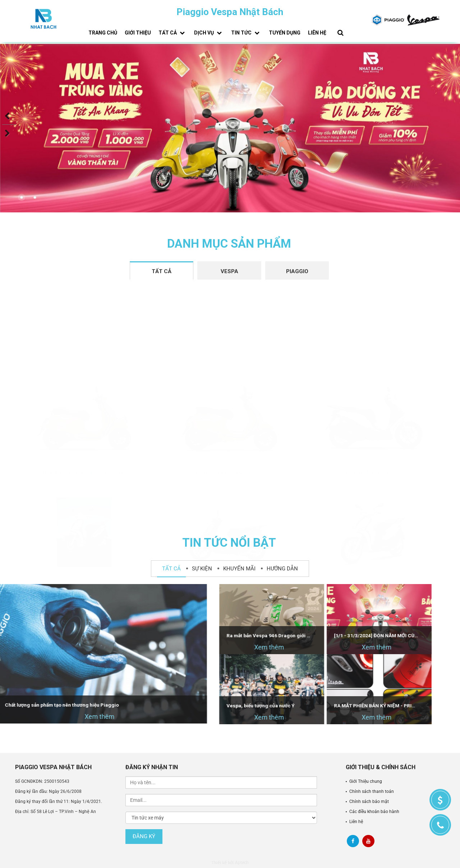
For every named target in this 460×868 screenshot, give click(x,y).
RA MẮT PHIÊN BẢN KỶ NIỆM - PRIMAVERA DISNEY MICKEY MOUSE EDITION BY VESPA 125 (315, 706)
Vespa (229, 271)
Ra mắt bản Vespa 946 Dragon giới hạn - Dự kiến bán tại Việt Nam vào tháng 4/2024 (208, 636)
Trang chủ (103, 33)
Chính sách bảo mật (369, 802)
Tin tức (246, 33)
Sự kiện (202, 569)
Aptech (242, 863)
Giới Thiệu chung (366, 781)
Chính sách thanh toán (372, 791)
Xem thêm (208, 647)
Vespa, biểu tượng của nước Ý (204, 706)
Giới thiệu (138, 33)
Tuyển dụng (285, 33)
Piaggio (297, 271)
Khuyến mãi (239, 569)
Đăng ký (144, 836)
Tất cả (172, 33)
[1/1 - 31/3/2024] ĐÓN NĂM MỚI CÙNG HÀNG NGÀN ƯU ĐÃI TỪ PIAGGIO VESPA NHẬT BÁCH (315, 636)
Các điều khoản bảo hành (374, 812)
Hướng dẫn (282, 569)
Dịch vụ (209, 33)
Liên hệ (317, 33)
